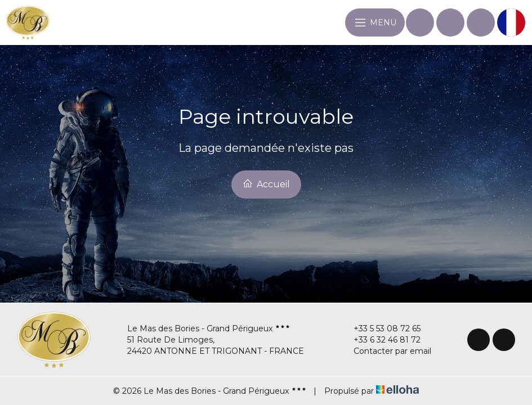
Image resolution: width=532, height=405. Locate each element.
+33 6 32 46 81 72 (381, 340)
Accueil (266, 184)
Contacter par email (386, 351)
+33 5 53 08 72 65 (381, 328)
